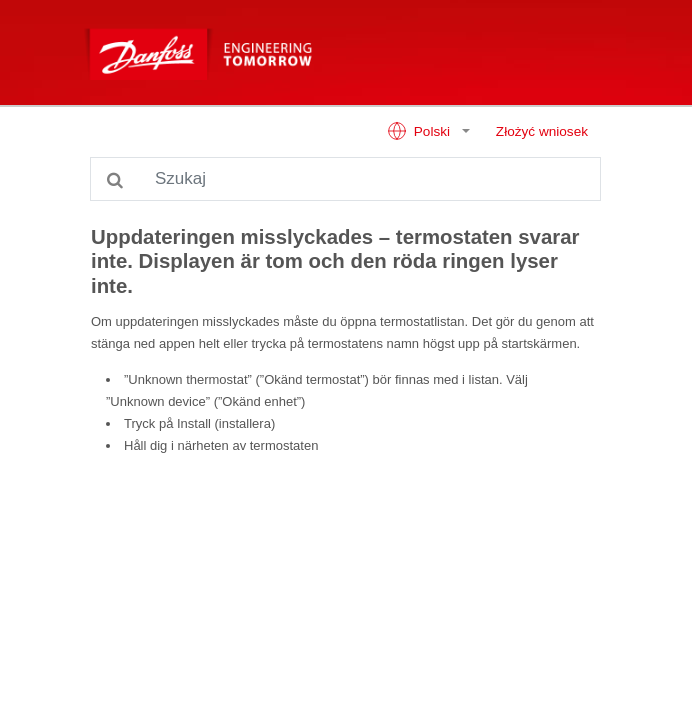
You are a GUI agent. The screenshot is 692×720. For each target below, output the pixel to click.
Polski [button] (420, 131)
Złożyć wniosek (542, 131)
